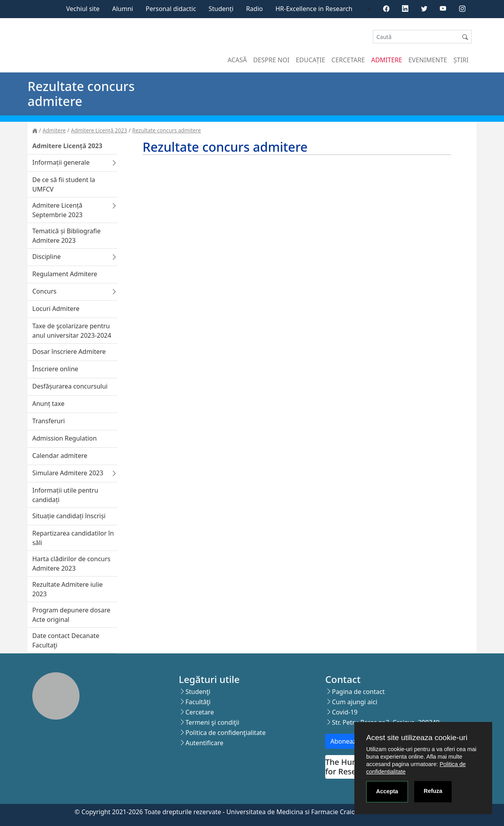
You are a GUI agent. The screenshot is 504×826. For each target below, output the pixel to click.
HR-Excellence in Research (314, 9)
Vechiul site (83, 9)
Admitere (387, 60)
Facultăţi (198, 702)
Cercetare (348, 60)
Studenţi (198, 692)
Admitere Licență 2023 (99, 130)
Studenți (221, 9)
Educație (310, 60)
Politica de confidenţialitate (226, 733)
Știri (461, 60)
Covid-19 (345, 712)
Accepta (387, 791)
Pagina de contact (358, 692)
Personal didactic (171, 9)
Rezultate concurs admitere (167, 130)
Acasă (237, 60)
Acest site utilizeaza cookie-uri (417, 738)
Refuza (433, 791)
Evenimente (428, 60)
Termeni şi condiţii (212, 722)
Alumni (123, 9)
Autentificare (204, 743)
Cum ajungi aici (355, 702)
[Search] (416, 37)
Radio (255, 9)
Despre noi (271, 60)
